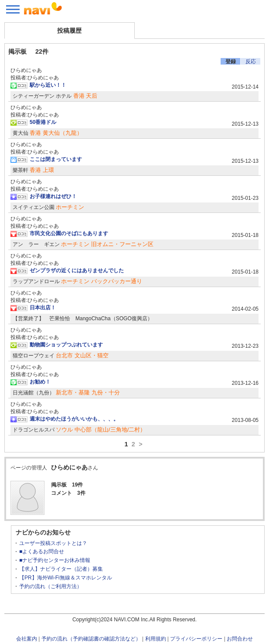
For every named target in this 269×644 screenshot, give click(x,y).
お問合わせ (240, 639)
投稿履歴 (69, 31)
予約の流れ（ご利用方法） (51, 586)
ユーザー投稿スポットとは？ (53, 543)
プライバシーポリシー (196, 639)
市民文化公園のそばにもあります (69, 233)
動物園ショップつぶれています (66, 345)
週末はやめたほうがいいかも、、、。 (74, 419)
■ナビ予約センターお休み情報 (55, 560)
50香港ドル (43, 122)
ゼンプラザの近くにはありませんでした (77, 271)
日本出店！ (43, 308)
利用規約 (156, 639)
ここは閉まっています (56, 159)
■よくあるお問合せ (42, 552)
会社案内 (27, 639)
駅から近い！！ (48, 85)
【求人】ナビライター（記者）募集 (61, 569)
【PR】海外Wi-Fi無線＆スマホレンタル (66, 578)
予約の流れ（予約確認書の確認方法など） (91, 639)
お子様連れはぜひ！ (53, 196)
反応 (251, 62)
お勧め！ (40, 382)
